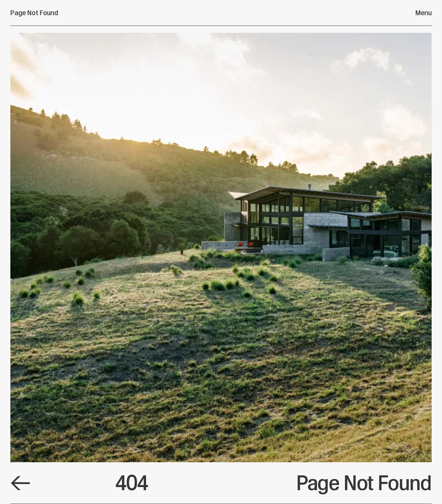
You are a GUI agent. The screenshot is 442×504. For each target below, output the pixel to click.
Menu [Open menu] (424, 13)
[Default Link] (20, 483)
